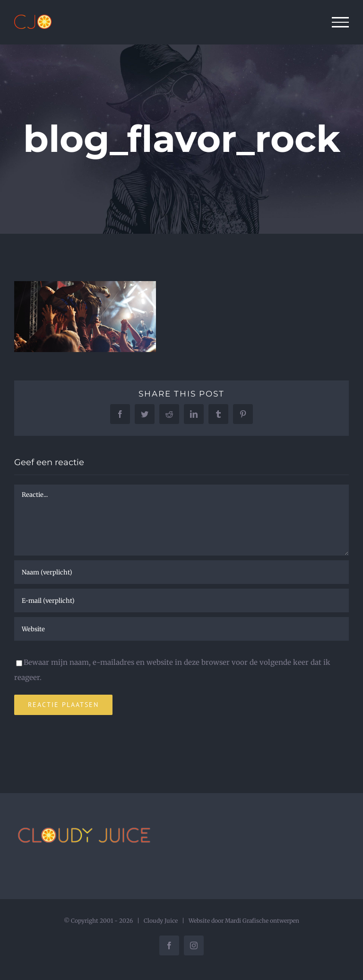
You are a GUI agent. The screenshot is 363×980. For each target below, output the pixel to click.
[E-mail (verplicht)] (181, 600)
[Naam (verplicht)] (181, 572)
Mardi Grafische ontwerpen (262, 921)
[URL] (181, 629)
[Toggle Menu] (341, 22)
